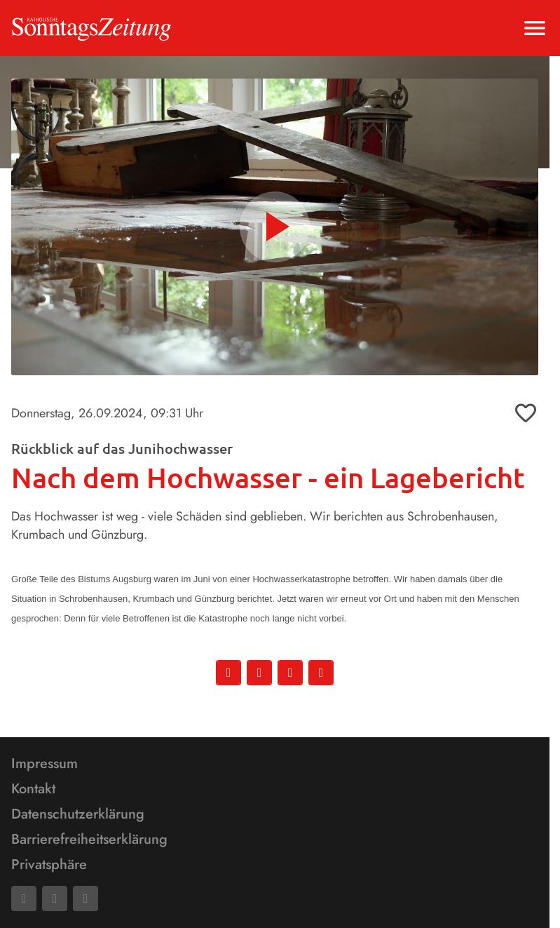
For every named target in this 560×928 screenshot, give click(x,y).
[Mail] (55, 899)
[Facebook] (24, 899)
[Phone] (86, 899)
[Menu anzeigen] (535, 28)
